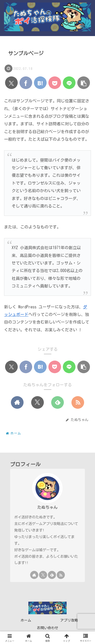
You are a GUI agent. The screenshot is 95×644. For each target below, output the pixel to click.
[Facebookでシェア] (26, 83)
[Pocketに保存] (55, 83)
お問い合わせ (48, 628)
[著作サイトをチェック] (17, 402)
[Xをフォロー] (37, 402)
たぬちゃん (47, 507)
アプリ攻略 (69, 620)
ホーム (26, 620)
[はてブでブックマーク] (40, 83)
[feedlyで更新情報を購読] (58, 402)
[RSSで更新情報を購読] (78, 402)
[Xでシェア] (11, 83)
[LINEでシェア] (69, 83)
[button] (84, 83)
